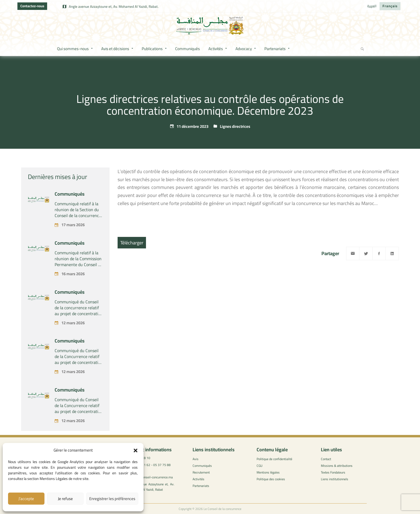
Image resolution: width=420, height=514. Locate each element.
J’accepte (26, 499)
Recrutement (201, 472)
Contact (326, 459)
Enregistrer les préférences (112, 499)
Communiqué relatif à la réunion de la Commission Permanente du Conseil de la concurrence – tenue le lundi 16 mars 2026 (78, 265)
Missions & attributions (337, 466)
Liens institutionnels (335, 479)
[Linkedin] (392, 254)
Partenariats (201, 486)
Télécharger (132, 243)
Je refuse (65, 499)
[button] (136, 450)
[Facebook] (379, 254)
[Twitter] (366, 254)
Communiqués (70, 194)
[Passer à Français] (390, 6)
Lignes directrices (235, 126)
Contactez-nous (32, 6)
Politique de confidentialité (274, 459)
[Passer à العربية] (372, 6)
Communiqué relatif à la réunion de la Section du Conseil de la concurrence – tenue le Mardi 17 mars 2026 (78, 215)
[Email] (353, 254)
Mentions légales (268, 472)
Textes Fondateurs (333, 472)
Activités (198, 479)
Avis (196, 459)
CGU (260, 466)
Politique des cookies (271, 479)
